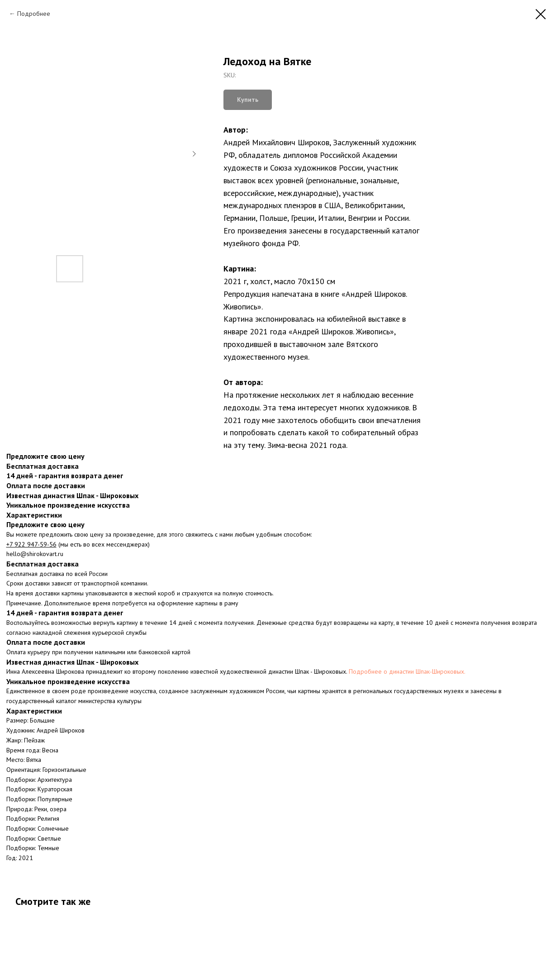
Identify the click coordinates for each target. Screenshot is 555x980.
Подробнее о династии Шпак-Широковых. (407, 671)
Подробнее (34, 14)
